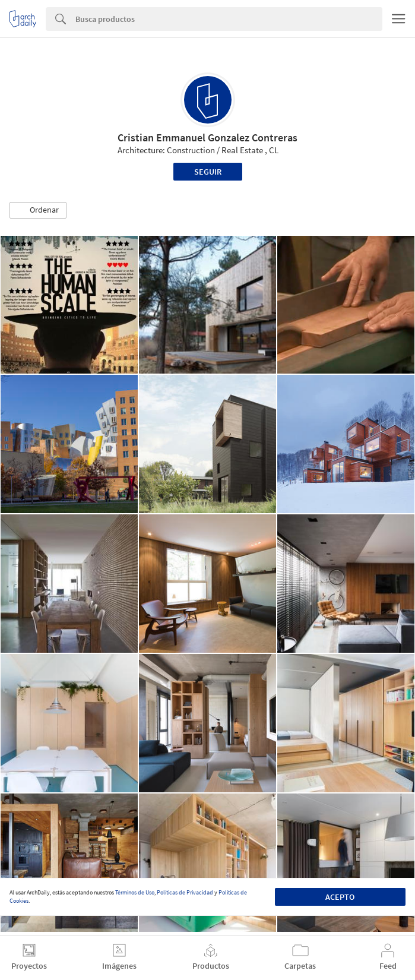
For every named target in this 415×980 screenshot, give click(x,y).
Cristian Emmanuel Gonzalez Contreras (208, 137)
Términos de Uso (135, 892)
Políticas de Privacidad (185, 892)
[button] (38, 210)
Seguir (208, 172)
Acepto (340, 897)
